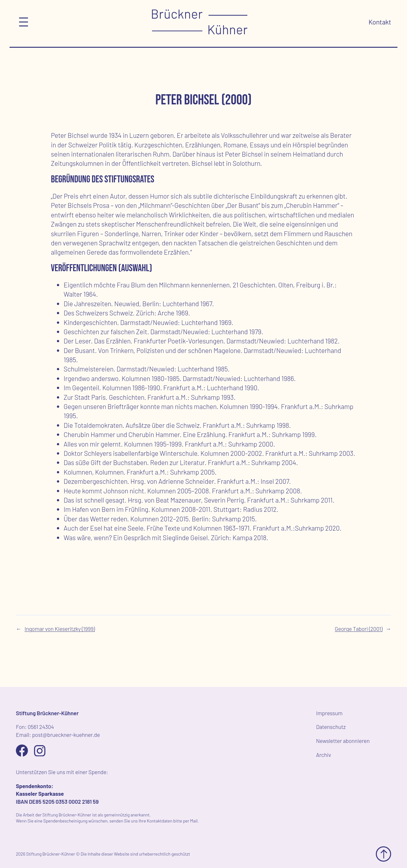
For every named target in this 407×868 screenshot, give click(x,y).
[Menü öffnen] (24, 22)
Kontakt (380, 22)
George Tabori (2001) (359, 629)
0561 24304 (41, 727)
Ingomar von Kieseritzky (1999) (60, 629)
